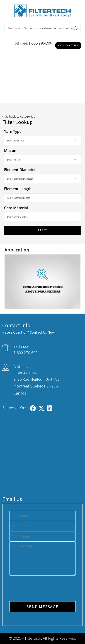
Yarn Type (13, 131)
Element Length (18, 189)
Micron (10, 151)
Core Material (16, 208)
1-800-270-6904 (41, 43)
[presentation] (44, 589)
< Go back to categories (19, 116)
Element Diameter (20, 170)
